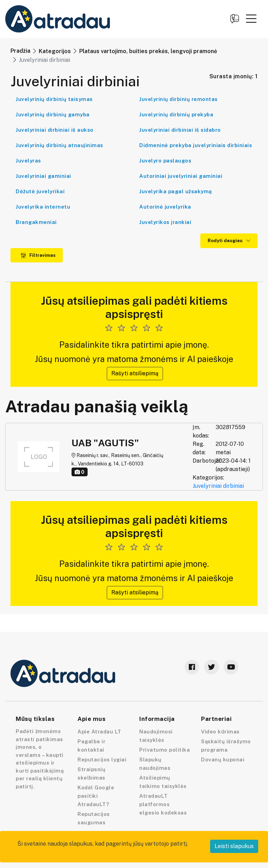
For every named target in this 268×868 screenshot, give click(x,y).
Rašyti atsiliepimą (135, 373)
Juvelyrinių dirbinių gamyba (53, 114)
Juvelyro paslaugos (165, 161)
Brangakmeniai (36, 222)
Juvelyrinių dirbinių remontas (178, 99)
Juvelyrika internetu (43, 207)
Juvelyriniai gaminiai (43, 176)
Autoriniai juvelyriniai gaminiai (181, 176)
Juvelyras (28, 161)
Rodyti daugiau (229, 241)
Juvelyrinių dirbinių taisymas (54, 99)
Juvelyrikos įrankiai (165, 222)
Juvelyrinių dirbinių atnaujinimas (59, 145)
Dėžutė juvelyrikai (40, 191)
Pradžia (20, 51)
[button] (251, 19)
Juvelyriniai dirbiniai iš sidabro (180, 130)
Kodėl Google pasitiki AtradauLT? (96, 796)
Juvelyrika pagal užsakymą (176, 191)
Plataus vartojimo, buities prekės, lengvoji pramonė (148, 51)
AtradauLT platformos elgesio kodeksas (163, 804)
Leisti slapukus (234, 846)
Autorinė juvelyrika (165, 207)
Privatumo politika (165, 750)
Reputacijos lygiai (102, 759)
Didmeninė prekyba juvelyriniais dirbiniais (196, 145)
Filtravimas (38, 255)
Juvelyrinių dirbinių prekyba (176, 114)
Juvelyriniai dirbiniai (218, 486)
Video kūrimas (220, 732)
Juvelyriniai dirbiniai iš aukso (55, 130)
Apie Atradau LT (99, 732)
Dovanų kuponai (223, 759)
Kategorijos (55, 51)
